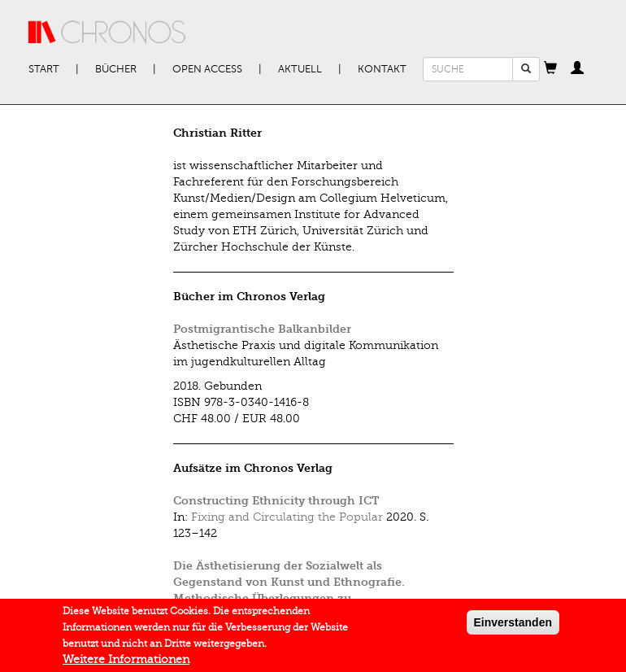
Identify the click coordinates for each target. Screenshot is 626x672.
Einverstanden (513, 626)
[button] (550, 69)
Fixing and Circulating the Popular (287, 517)
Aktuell (300, 69)
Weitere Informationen (126, 663)
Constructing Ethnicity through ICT (276, 501)
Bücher (116, 69)
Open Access (207, 69)
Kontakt (382, 69)
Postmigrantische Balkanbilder (262, 329)
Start (44, 69)
